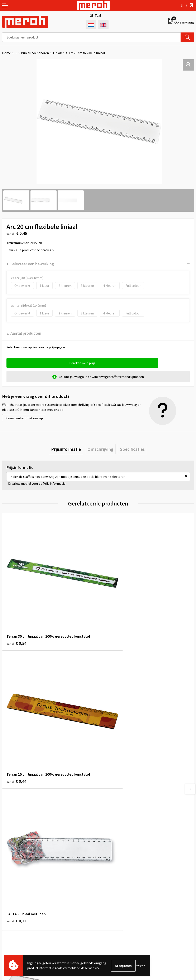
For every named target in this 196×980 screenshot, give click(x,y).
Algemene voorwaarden (117, 882)
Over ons (106, 806)
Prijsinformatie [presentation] (66, 449)
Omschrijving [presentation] (100, 449)
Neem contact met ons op (24, 418)
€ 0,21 (16, 733)
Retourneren (11, 888)
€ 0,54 (16, 618)
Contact (8, 882)
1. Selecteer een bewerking (30, 264)
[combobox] (91, 37)
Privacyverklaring (112, 901)
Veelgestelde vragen (114, 818)
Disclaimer (108, 907)
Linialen (59, 53)
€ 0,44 (112, 618)
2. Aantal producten (24, 333)
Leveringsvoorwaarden (116, 888)
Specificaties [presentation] (132, 449)
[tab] (66, 449)
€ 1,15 (112, 733)
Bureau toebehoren (35, 53)
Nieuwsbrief (109, 812)
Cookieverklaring (112, 895)
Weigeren (141, 966)
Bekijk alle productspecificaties (30, 250)
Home (6, 53)
